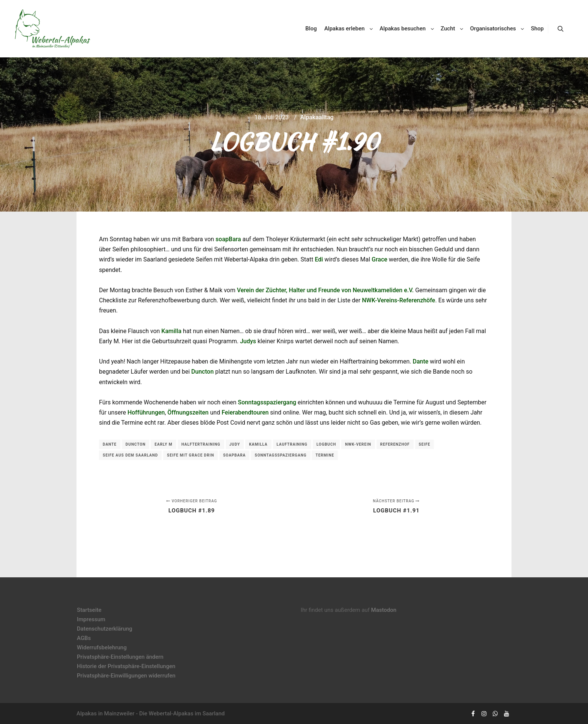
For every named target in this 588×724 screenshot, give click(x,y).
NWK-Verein (358, 444)
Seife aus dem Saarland (130, 455)
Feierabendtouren (245, 412)
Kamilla (171, 331)
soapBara (228, 239)
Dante (421, 361)
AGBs (84, 638)
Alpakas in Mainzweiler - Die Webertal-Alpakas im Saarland (151, 713)
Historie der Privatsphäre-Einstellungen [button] (126, 666)
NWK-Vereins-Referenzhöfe (398, 300)
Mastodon (384, 610)
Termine (325, 455)
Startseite (89, 610)
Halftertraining (201, 444)
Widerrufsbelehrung (102, 647)
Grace (379, 259)
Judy (235, 444)
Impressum (91, 619)
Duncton (202, 372)
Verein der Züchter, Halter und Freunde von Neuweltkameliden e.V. (325, 290)
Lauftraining (292, 444)
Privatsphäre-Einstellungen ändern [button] (120, 657)
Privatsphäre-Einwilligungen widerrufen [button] (126, 676)
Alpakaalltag (317, 117)
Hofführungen (146, 412)
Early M (163, 444)
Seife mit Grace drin (190, 455)
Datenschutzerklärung (104, 629)
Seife (425, 444)
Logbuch (326, 444)
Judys (248, 341)
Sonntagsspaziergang (267, 402)
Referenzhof (395, 444)
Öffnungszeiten (188, 412)
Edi (319, 259)
